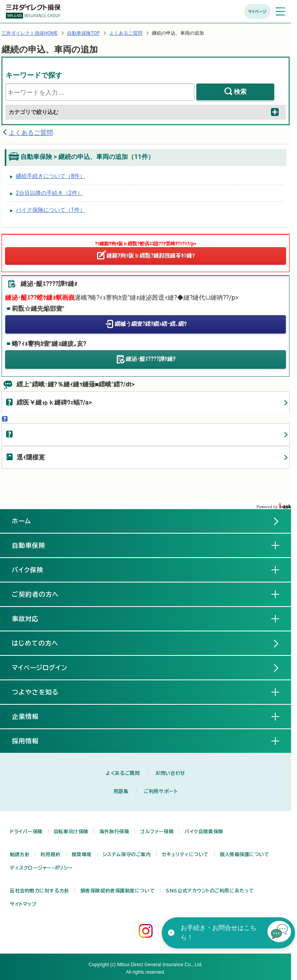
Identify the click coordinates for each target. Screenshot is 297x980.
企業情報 (32, 716)
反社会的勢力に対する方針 (40, 890)
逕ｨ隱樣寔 (31, 457)
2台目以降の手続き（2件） (49, 193)
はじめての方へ (35, 643)
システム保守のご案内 (127, 854)
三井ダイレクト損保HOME (30, 33)
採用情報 (32, 741)
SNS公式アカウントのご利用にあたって (210, 890)
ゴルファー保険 (157, 831)
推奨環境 (82, 854)
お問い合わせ (170, 773)
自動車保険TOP (83, 33)
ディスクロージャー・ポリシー (41, 868)
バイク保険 (34, 569)
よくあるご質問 (126, 33)
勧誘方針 (20, 854)
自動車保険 (35, 545)
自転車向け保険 (71, 831)
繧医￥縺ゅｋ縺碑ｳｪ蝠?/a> (54, 402)
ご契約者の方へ (42, 594)
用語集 (121, 791)
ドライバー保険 (26, 831)
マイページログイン (40, 668)
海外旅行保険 (114, 831)
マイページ (257, 11)
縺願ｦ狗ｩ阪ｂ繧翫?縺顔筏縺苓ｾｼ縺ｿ (151, 256)
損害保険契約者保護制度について (118, 890)
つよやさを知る (42, 692)
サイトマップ (23, 904)
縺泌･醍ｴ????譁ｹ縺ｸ (151, 359)
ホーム (21, 521)
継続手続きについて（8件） (50, 176)
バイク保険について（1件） (50, 210)
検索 (240, 92)
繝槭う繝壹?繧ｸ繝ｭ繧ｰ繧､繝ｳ (151, 324)
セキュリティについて (185, 854)
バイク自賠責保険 (204, 831)
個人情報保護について (245, 854)
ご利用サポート (161, 791)
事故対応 (32, 618)
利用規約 (50, 854)
